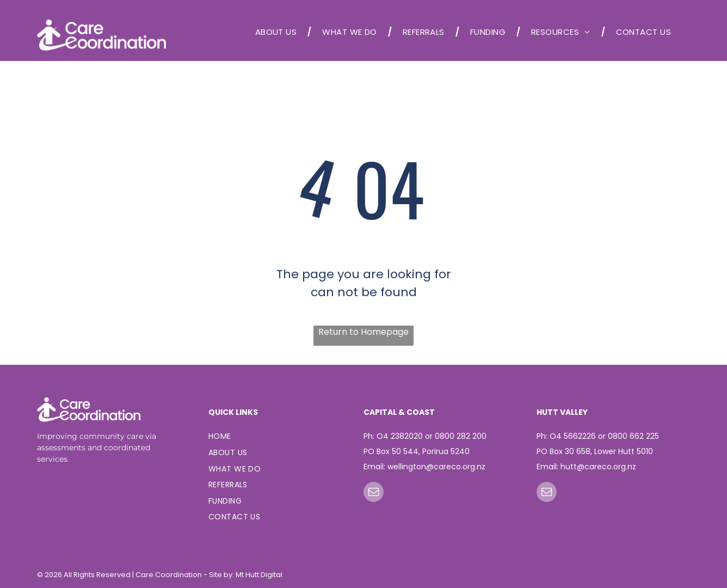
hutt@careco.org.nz (598, 467)
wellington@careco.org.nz (436, 467)
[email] (374, 493)
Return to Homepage (363, 332)
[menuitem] (278, 32)
